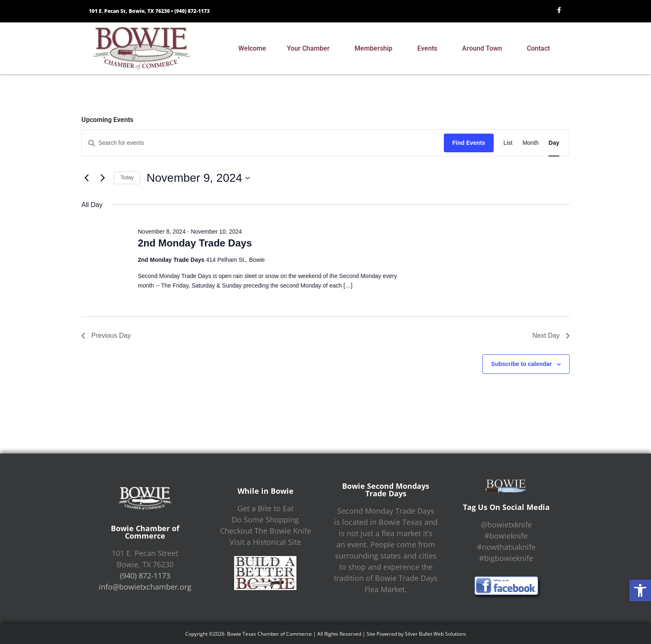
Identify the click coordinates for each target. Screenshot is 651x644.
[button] (640, 590)
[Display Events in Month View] (530, 143)
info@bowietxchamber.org (145, 587)
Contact (540, 49)
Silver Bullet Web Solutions (436, 634)
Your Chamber (310, 49)
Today (127, 178)
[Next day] (103, 178)
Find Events (469, 143)
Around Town (484, 49)
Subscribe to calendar (521, 364)
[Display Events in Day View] (554, 143)
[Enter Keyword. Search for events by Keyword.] (263, 143)
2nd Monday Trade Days (195, 243)
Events (429, 49)
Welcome (252, 48)
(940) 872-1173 (192, 11)
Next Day (551, 335)
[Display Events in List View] (508, 143)
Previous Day (106, 335)
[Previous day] (86, 178)
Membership (376, 49)
